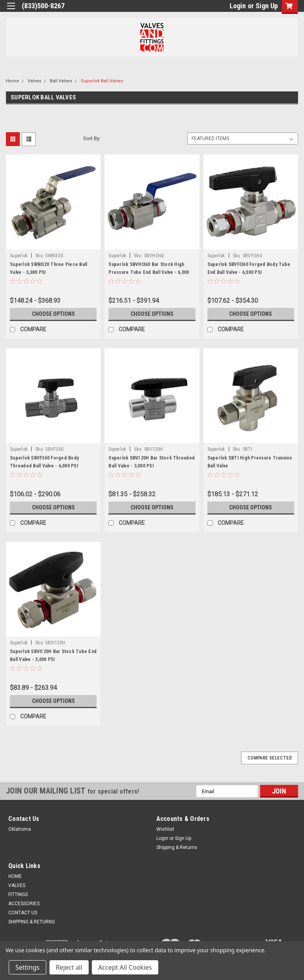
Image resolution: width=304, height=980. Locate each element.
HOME (15, 876)
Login (238, 6)
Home (12, 81)
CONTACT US (23, 913)
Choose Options (53, 314)
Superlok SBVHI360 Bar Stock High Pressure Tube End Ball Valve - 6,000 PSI (149, 272)
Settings (28, 967)
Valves (34, 81)
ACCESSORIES (24, 904)
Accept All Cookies (125, 967)
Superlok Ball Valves (102, 81)
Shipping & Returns (177, 847)
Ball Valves (61, 81)
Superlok (19, 256)
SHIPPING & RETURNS (31, 922)
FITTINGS (18, 895)
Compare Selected (270, 758)
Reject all (69, 967)
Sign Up (267, 6)
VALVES (17, 885)
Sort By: (92, 138)
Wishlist (165, 829)
